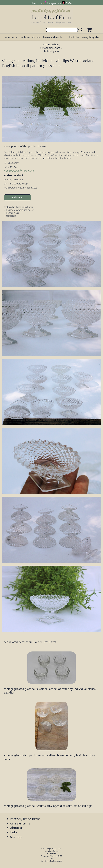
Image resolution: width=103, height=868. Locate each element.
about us (17, 828)
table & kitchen (50, 44)
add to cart (18, 197)
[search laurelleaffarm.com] (81, 30)
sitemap (16, 837)
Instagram (52, 3)
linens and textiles (53, 37)
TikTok (69, 3)
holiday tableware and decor (20, 210)
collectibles (73, 37)
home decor (10, 37)
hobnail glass (51, 51)
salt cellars (11, 216)
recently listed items (25, 819)
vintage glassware (50, 48)
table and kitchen (30, 37)
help (14, 832)
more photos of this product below (25, 146)
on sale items (20, 823)
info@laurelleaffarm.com (51, 861)
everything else (91, 37)
